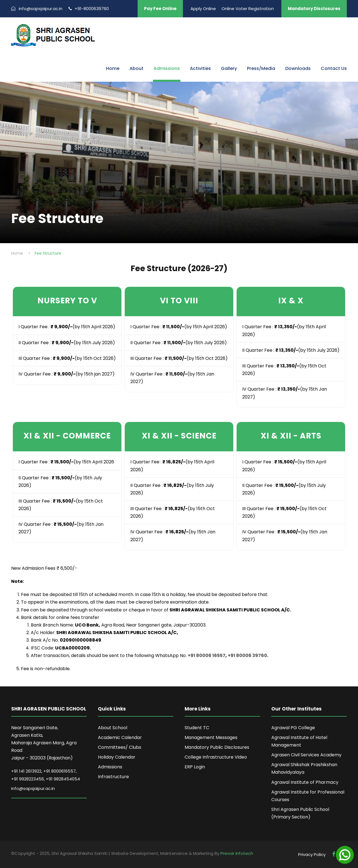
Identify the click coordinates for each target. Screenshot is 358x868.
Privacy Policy (312, 854)
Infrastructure (113, 777)
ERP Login (195, 767)
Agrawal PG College (293, 728)
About (136, 68)
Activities (200, 68)
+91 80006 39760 (247, 655)
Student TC (197, 728)
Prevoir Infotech (237, 853)
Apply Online (203, 9)
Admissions (167, 68)
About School (113, 728)
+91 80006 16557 (207, 655)
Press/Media (261, 68)
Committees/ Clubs (120, 747)
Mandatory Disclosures (314, 9)
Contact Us (334, 68)
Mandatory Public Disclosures (217, 747)
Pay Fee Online (160, 9)
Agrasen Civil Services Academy (306, 755)
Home (113, 68)
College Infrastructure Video (216, 757)
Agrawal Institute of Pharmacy (305, 782)
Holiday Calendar (117, 757)
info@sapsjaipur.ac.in (33, 788)
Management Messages (211, 737)
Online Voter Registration (248, 9)
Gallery (229, 68)
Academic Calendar (120, 737)
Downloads (298, 68)
